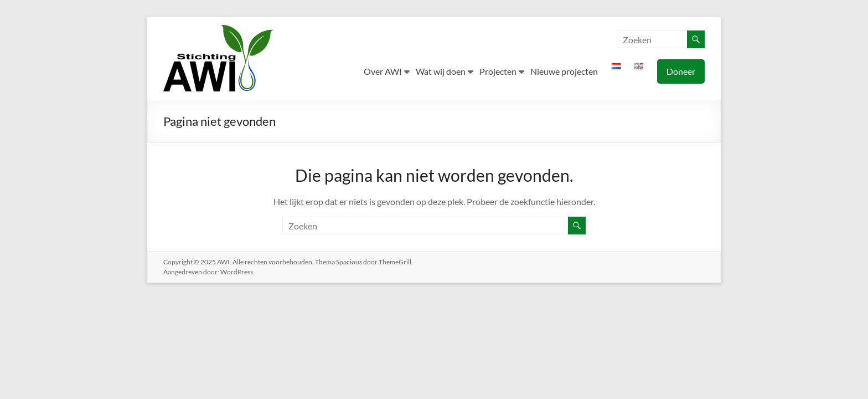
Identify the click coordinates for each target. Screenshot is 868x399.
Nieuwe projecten (564, 71)
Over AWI (383, 71)
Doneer (681, 71)
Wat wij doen (441, 71)
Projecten (498, 71)
